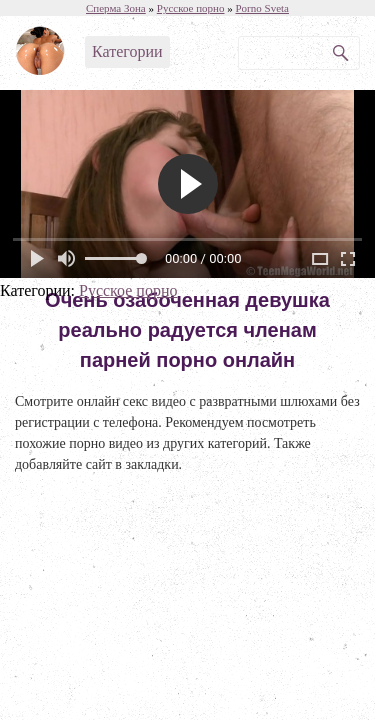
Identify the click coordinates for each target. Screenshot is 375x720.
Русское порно (128, 290)
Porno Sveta (261, 8)
